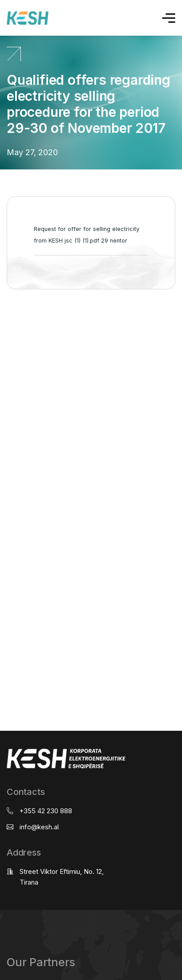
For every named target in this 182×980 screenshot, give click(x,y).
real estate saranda (3, 324)
